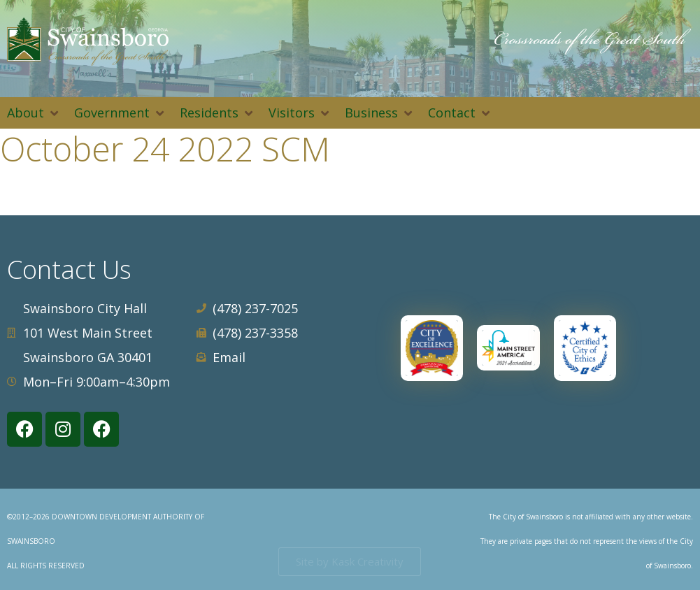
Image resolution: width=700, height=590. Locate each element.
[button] (34, 113)
